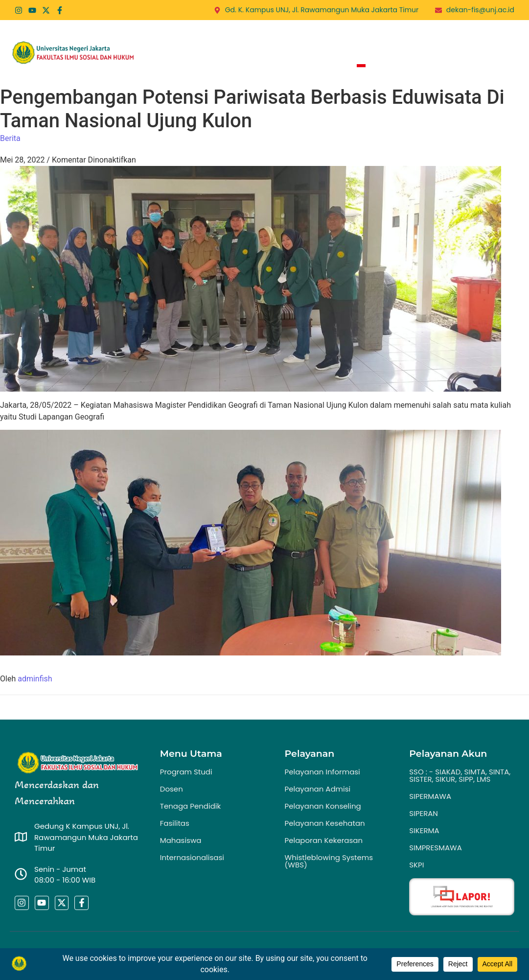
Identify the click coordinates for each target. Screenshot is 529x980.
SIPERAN (424, 813)
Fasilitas (175, 823)
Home (190, 39)
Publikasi (449, 39)
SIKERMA (424, 830)
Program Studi (291, 39)
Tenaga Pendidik (190, 806)
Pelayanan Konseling (323, 806)
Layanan (354, 39)
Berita (398, 39)
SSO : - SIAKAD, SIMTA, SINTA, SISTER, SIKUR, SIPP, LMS (460, 775)
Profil (233, 39)
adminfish (35, 679)
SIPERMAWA (430, 796)
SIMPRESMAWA (436, 848)
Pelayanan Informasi (322, 772)
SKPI (416, 865)
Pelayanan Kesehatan (325, 823)
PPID (489, 39)
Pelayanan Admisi (318, 789)
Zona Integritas (306, 67)
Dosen (172, 789)
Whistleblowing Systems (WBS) (329, 861)
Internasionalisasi (192, 857)
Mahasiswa (181, 840)
